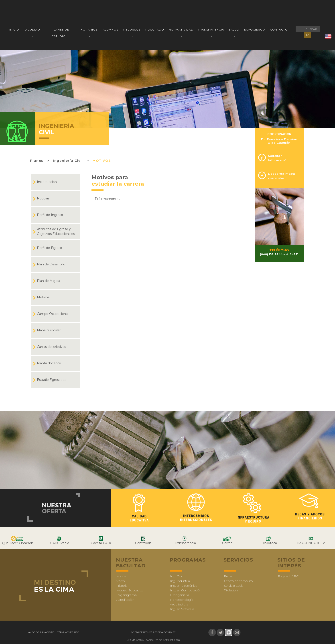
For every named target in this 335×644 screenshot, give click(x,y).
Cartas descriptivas (51, 347)
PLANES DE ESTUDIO (60, 33)
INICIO (14, 30)
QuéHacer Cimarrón (18, 543)
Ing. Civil (176, 576)
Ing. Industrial (180, 581)
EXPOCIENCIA (255, 30)
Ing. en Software (182, 609)
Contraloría (143, 543)
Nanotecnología (182, 600)
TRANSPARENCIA (211, 30)
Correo (227, 543)
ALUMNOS (110, 30)
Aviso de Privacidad (42, 632)
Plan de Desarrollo (51, 264)
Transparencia (185, 543)
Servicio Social (234, 586)
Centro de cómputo (238, 581)
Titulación (231, 590)
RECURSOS (132, 30)
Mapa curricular (49, 330)
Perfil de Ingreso (50, 215)
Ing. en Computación (186, 590)
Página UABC (288, 576)
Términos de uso (68, 632)
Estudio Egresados (52, 380)
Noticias (43, 198)
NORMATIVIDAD (181, 30)
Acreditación (125, 600)
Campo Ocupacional (53, 314)
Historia (122, 586)
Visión (121, 581)
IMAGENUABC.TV (311, 543)
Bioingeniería (180, 595)
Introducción (47, 182)
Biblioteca (269, 543)
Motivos (102, 161)
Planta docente (49, 363)
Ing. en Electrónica (184, 586)
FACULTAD (32, 30)
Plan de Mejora (49, 281)
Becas (228, 576)
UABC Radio (60, 543)
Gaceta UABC (102, 543)
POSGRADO (155, 30)
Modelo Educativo (130, 590)
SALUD (234, 30)
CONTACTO (279, 30)
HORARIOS (89, 30)
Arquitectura (179, 604)
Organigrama (127, 595)
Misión (121, 576)
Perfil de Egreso (50, 248)
